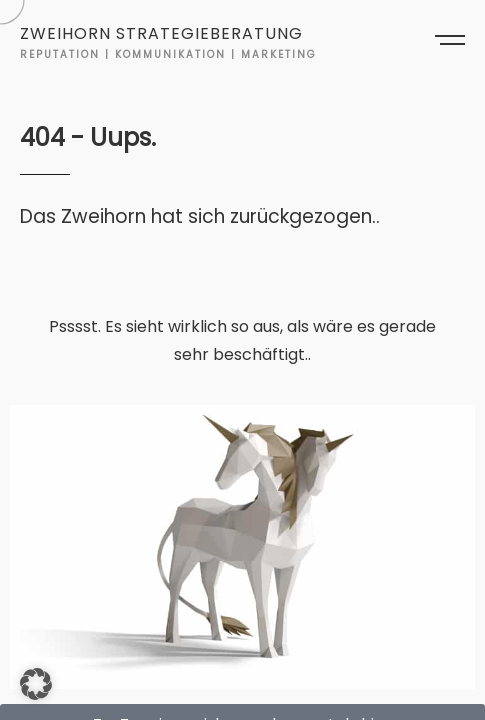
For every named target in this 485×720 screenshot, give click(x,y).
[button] (36, 684)
